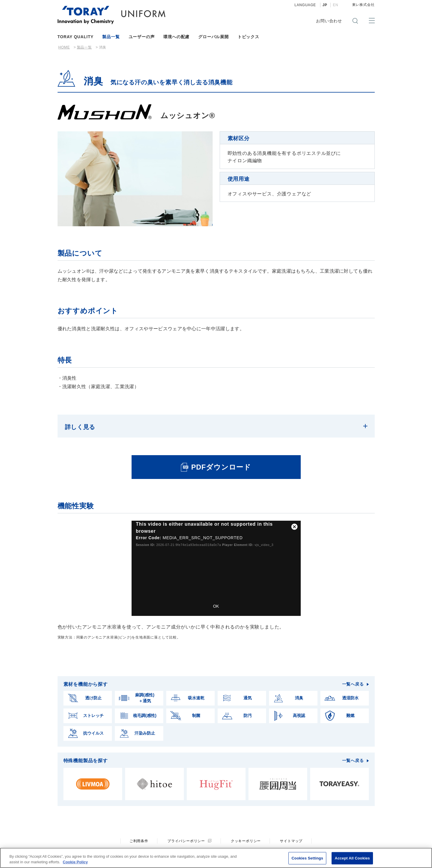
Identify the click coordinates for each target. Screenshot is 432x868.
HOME (64, 47)
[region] (216, 858)
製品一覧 (111, 37)
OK (216, 600)
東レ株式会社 (363, 5)
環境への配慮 (176, 37)
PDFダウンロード (221, 461)
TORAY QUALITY (76, 37)
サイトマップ (291, 835)
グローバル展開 (214, 37)
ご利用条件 (139, 835)
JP (325, 5)
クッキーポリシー (246, 835)
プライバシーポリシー (186, 835)
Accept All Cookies (352, 858)
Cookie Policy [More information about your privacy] (75, 862)
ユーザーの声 (142, 37)
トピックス (248, 37)
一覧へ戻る (353, 678)
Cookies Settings (307, 858)
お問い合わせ (329, 21)
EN (335, 5)
